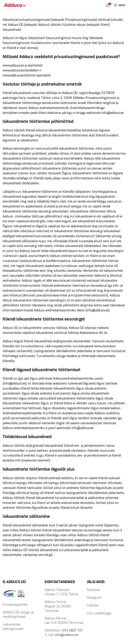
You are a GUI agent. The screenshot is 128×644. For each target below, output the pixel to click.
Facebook (93, 590)
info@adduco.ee (67, 635)
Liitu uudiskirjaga (99, 613)
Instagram (94, 598)
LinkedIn (93, 605)
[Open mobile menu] (120, 5)
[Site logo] (15, 5)
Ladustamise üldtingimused (13, 627)
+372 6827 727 (72, 630)
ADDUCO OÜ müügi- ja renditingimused (18, 615)
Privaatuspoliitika (15, 605)
